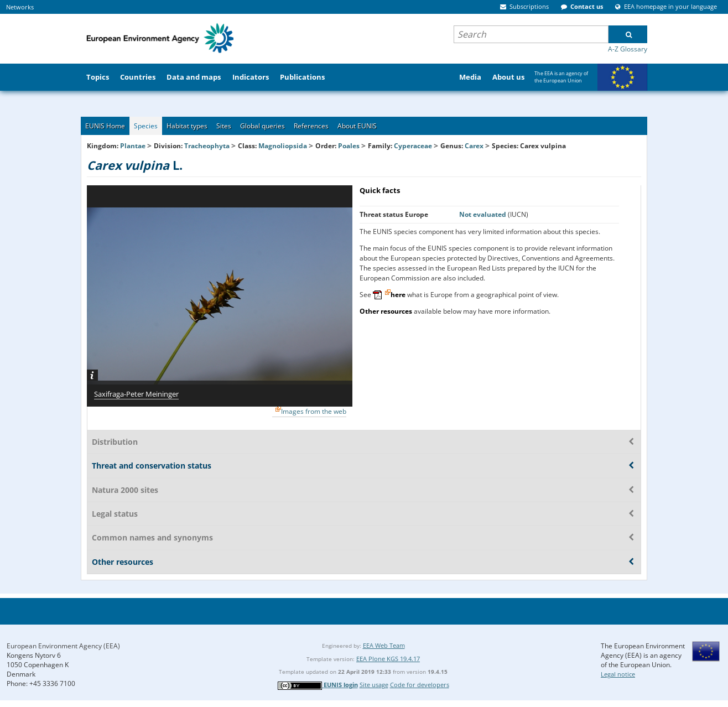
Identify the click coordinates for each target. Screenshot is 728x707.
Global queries (262, 126)
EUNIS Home (105, 126)
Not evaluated (483, 214)
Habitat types (187, 126)
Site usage (374, 685)
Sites (224, 126)
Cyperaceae (413, 146)
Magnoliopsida (283, 146)
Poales (349, 146)
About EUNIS (357, 126)
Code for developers (420, 685)
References (311, 126)
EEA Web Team (384, 645)
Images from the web (314, 411)
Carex (475, 146)
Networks (20, 7)
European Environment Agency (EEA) (63, 646)
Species (146, 126)
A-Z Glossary (628, 49)
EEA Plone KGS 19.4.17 (388, 659)
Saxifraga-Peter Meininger (136, 394)
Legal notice (618, 674)
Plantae (133, 146)
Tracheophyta (207, 146)
